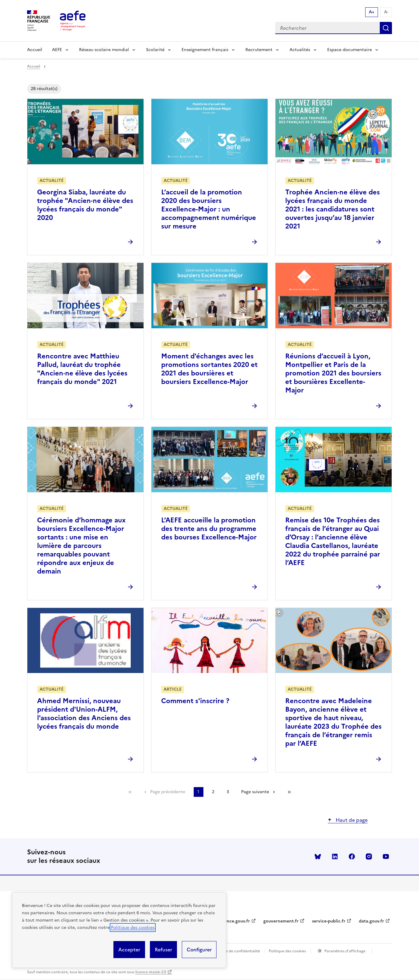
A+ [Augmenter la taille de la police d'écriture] (372, 12)
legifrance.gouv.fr (232, 921)
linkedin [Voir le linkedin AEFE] (335, 856)
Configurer (199, 950)
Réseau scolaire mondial (104, 50)
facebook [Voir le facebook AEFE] (352, 856)
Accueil (35, 50)
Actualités (300, 50)
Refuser (163, 950)
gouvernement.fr (281, 921)
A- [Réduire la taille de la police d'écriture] (386, 12)
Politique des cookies (133, 928)
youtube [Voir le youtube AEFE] (386, 856)
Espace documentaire (350, 50)
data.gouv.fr (371, 921)
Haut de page (351, 820)
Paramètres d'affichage (345, 951)
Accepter (129, 950)
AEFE (57, 50)
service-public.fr (329, 921)
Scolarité (155, 50)
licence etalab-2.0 (151, 972)
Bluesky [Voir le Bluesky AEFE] (318, 856)
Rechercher (386, 28)
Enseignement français (205, 50)
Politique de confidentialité (236, 951)
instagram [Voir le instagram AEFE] (369, 856)
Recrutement (259, 50)
